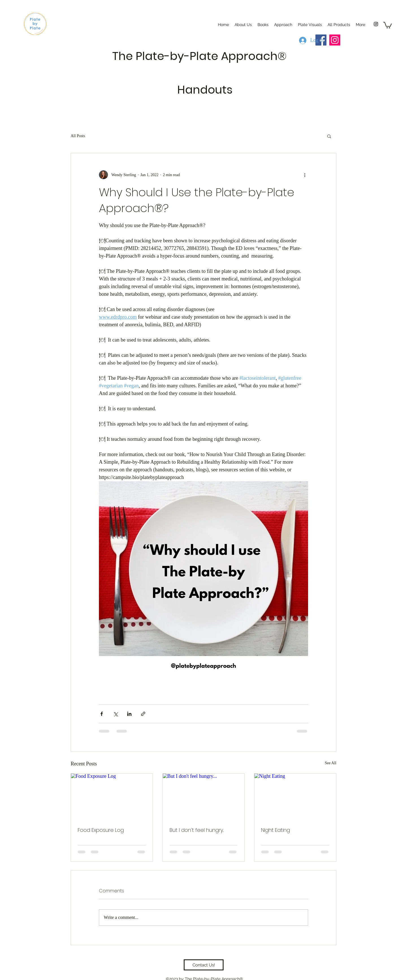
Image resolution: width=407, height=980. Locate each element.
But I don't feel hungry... (197, 830)
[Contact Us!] (204, 965)
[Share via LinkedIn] (129, 714)
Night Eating (276, 830)
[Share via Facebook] (102, 714)
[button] (387, 25)
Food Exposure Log (101, 830)
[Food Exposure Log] (112, 796)
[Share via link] (143, 714)
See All (331, 763)
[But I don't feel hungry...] (204, 796)
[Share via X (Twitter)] (115, 714)
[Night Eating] (295, 796)
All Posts (78, 136)
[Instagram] (376, 24)
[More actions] (305, 175)
